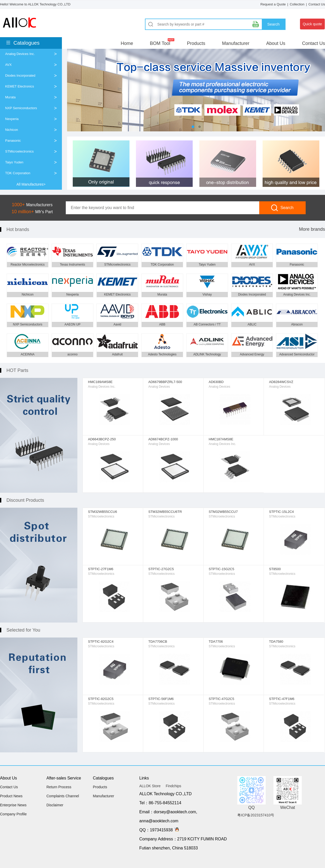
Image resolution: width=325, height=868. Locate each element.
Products (196, 43)
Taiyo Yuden (14, 162)
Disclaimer (55, 805)
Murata (10, 97)
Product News (11, 796)
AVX (8, 65)
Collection (297, 4)
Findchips (174, 786)
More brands (312, 229)
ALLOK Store (150, 786)
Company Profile (13, 814)
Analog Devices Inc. (20, 54)
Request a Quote (273, 4)
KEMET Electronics (20, 86)
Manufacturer (236, 43)
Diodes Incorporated (20, 75)
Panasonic (13, 141)
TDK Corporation (18, 173)
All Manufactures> (31, 184)
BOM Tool (160, 43)
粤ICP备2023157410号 (256, 815)
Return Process (59, 787)
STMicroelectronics (19, 151)
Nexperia (12, 119)
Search (273, 24)
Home (127, 43)
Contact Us (317, 4)
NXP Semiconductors (21, 108)
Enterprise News (13, 805)
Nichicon (12, 130)
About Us (276, 43)
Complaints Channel (63, 796)
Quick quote (312, 24)
